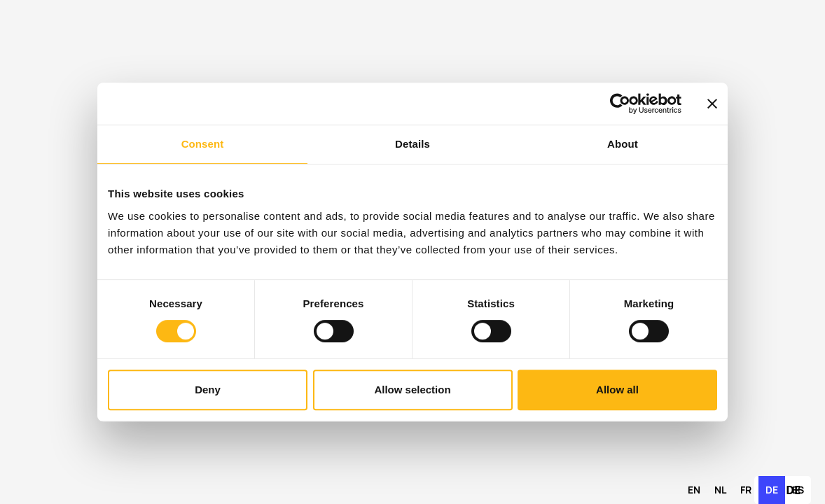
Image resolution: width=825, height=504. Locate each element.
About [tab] (623, 144)
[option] (694, 490)
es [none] (798, 490)
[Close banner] (712, 104)
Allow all (617, 390)
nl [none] (720, 490)
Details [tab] (412, 144)
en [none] (694, 490)
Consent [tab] (203, 144)
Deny (208, 390)
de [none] (772, 490)
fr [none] (746, 490)
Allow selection (412, 390)
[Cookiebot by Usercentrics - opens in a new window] (620, 104)
